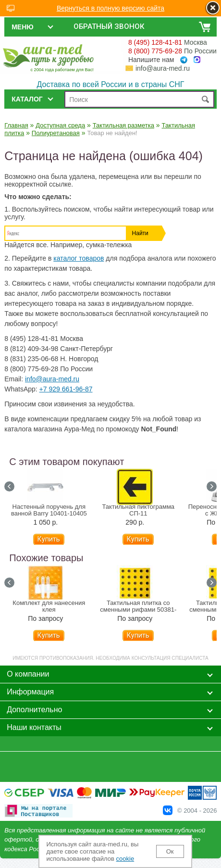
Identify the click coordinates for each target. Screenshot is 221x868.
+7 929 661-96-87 (66, 389)
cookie (125, 859)
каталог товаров (79, 258)
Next (212, 486)
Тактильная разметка (123, 125)
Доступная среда (60, 125)
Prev (9, 486)
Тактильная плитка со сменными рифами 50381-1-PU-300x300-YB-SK (138, 610)
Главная (16, 125)
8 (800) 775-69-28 (155, 51)
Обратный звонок (109, 26)
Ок (170, 851)
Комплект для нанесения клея (49, 606)
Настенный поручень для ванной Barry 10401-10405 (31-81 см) (49, 514)
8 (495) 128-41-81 (155, 42)
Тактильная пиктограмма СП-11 (139, 510)
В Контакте (168, 810)
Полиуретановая (56, 133)
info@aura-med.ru (163, 68)
